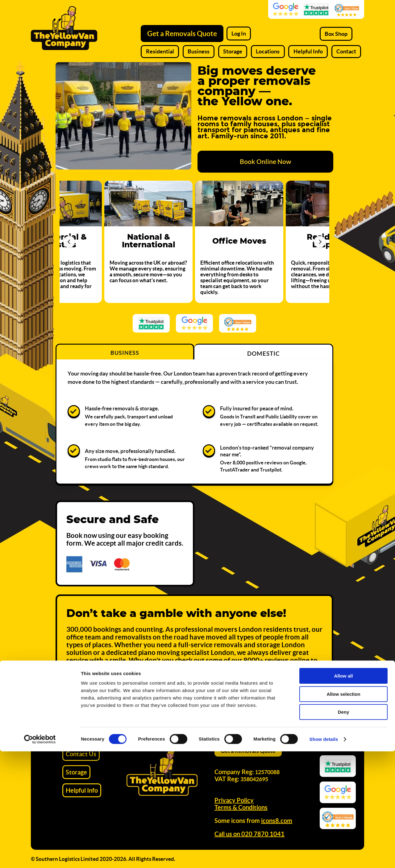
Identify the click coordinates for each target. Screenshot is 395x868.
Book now (82, 535)
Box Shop (336, 34)
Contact (346, 51)
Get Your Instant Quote (282, 701)
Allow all (344, 793)
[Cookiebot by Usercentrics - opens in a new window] (40, 856)
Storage (233, 51)
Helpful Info (308, 51)
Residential (160, 51)
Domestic (264, 354)
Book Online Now (266, 161)
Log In (239, 34)
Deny (344, 829)
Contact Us (81, 754)
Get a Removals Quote (182, 34)
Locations (268, 51)
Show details (324, 856)
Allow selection (343, 811)
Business (199, 51)
